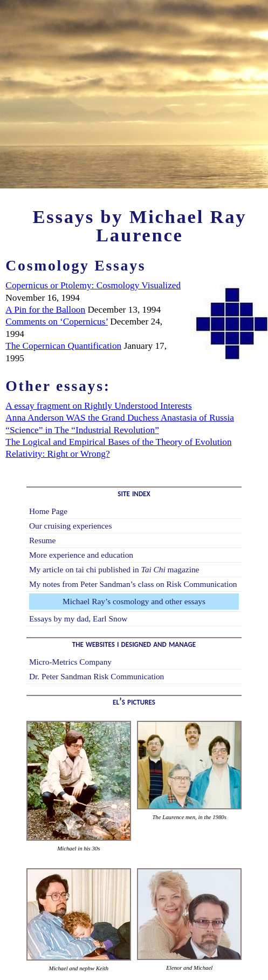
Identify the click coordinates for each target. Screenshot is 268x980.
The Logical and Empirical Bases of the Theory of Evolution (118, 442)
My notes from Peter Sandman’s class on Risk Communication (133, 584)
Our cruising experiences (71, 526)
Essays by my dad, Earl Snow (78, 619)
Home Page (48, 511)
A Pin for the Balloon (45, 310)
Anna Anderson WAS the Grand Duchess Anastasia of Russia (120, 418)
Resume (42, 540)
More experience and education (81, 555)
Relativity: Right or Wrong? (57, 454)
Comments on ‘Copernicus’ (57, 322)
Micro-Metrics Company (70, 662)
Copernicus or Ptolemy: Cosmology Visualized (93, 285)
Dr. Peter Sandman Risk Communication (97, 676)
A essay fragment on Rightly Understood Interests (98, 406)
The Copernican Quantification (63, 346)
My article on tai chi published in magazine (114, 569)
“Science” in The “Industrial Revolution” (82, 430)
